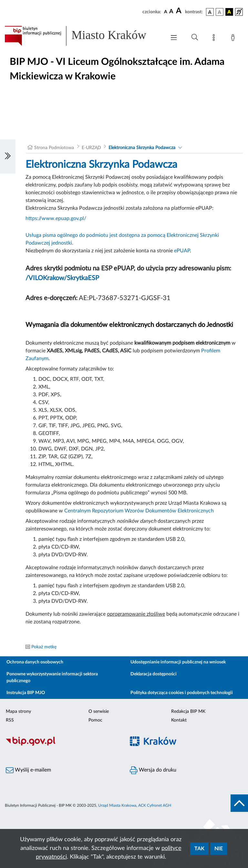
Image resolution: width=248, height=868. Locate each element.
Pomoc (95, 720)
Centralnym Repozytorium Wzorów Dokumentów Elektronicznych (139, 511)
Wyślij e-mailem (28, 770)
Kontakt (179, 720)
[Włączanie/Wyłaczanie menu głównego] (174, 38)
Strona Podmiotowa (54, 148)
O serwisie (99, 712)
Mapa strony (18, 712)
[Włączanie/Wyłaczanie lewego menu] (8, 156)
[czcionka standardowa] (166, 12)
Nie (219, 849)
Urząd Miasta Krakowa (117, 805)
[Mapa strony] (215, 39)
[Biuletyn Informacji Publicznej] (62, 745)
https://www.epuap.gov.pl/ (56, 218)
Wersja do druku (153, 770)
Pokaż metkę (44, 647)
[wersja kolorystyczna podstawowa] (210, 12)
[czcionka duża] (180, 11)
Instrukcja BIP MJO (26, 693)
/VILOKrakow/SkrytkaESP (62, 278)
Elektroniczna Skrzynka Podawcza (142, 148)
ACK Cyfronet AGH (155, 805)
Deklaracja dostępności (154, 674)
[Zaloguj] (234, 39)
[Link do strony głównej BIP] (82, 36)
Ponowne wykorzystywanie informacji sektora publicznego (52, 677)
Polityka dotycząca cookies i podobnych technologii (182, 693)
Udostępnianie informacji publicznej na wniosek (178, 662)
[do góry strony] (239, 803)
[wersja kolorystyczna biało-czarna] (220, 12)
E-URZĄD (91, 148)
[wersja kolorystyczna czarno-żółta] (229, 12)
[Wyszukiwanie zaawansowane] (195, 37)
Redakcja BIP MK (188, 712)
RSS (10, 720)
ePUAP (182, 251)
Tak (199, 849)
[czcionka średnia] (171, 12)
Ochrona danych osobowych (35, 662)
